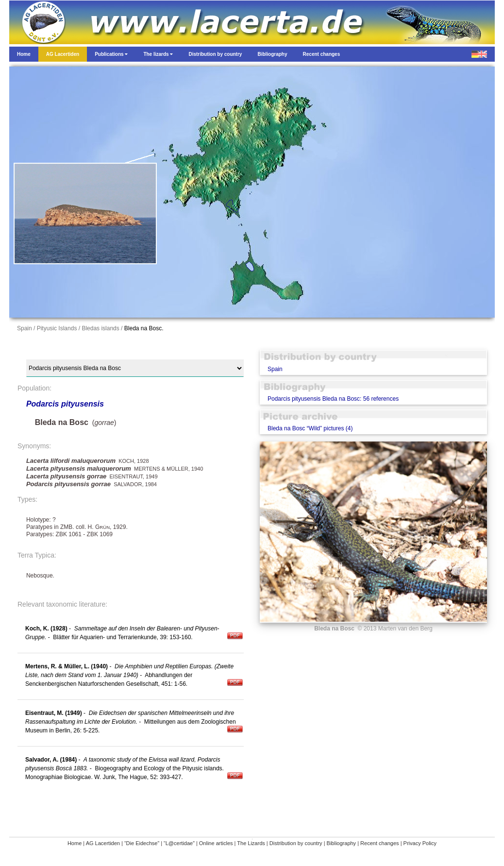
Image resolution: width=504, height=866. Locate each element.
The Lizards (251, 843)
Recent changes (380, 843)
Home (75, 843)
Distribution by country (296, 843)
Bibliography (342, 843)
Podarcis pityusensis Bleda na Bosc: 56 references (333, 399)
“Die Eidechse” (142, 843)
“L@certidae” (179, 843)
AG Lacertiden (103, 843)
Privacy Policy (420, 843)
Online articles (216, 843)
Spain (275, 369)
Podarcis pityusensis (65, 404)
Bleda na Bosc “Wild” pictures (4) (310, 428)
